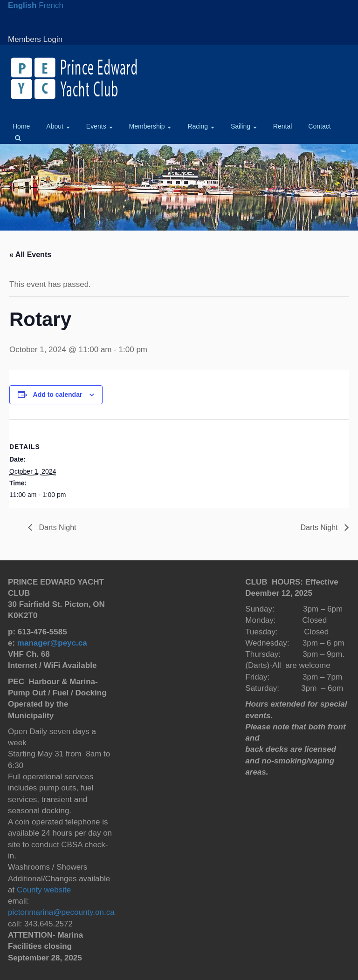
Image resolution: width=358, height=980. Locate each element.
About (58, 126)
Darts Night (56, 527)
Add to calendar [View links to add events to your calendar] (58, 395)
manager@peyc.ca (52, 643)
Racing (201, 126)
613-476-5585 (42, 632)
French (51, 5)
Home (21, 126)
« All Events (30, 255)
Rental (282, 126)
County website (43, 890)
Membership (150, 126)
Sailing (244, 126)
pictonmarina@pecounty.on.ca (61, 912)
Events (100, 126)
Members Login (35, 39)
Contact (319, 126)
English (22, 5)
